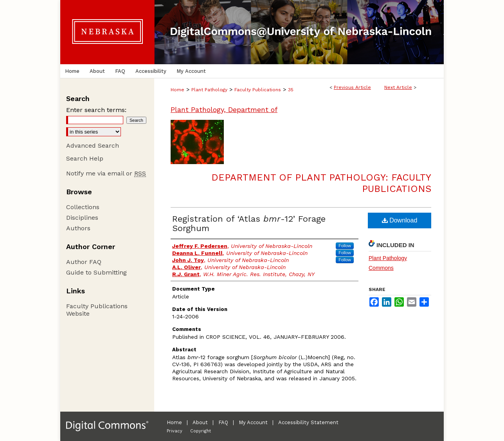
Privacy (175, 431)
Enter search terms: (96, 110)
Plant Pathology (209, 90)
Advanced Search (93, 145)
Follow (345, 246)
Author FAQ (84, 262)
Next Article (398, 87)
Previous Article (352, 87)
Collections (83, 207)
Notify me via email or (106, 173)
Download (400, 220)
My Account (253, 422)
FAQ (223, 422)
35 (291, 90)
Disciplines (82, 218)
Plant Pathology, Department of (224, 109)
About (200, 422)
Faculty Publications (258, 90)
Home (177, 90)
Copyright (201, 431)
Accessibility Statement (308, 422)
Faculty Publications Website (97, 310)
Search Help (85, 158)
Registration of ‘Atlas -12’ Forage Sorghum (249, 223)
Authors (78, 228)
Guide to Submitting (96, 272)
